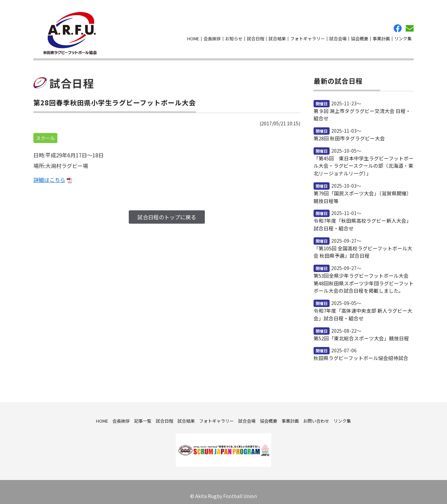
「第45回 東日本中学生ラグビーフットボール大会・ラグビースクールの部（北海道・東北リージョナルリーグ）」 (363, 161)
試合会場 (338, 36)
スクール (45, 134)
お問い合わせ (410, 26)
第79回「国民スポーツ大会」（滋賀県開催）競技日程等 (362, 191)
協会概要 (360, 36)
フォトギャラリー (308, 36)
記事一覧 (143, 412)
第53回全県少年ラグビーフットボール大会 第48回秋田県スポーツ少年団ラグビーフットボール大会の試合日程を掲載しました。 (363, 276)
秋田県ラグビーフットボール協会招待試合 (358, 350)
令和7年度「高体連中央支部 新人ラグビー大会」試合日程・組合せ (363, 307)
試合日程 (256, 36)
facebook (398, 26)
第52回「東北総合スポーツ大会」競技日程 (358, 330)
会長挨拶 (212, 36)
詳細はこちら (49, 175)
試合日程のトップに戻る (167, 213)
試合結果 (277, 36)
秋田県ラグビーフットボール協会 (67, 31)
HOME (193, 36)
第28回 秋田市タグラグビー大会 (347, 134)
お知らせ (234, 36)
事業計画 (381, 36)
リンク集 (403, 36)
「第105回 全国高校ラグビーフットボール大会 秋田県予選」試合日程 (362, 245)
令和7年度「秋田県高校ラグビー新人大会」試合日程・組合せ (362, 218)
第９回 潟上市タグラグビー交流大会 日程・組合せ (364, 110)
